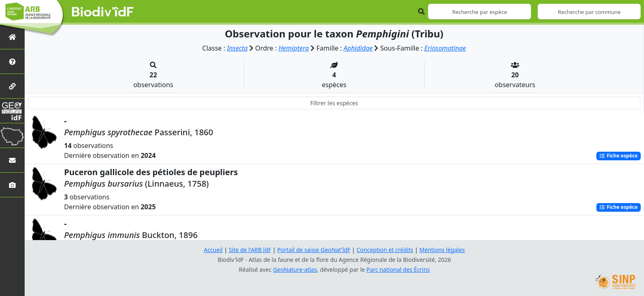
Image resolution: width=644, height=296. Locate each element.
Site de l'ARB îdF (249, 250)
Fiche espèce (618, 156)
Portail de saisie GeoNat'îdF (314, 250)
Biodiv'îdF (103, 12)
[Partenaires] (12, 86)
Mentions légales (443, 250)
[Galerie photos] (12, 185)
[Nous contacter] (12, 160)
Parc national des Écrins (398, 269)
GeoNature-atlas (295, 269)
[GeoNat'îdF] (12, 111)
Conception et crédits (385, 250)
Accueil (212, 250)
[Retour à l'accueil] (12, 37)
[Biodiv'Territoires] (12, 135)
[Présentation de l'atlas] (12, 61)
